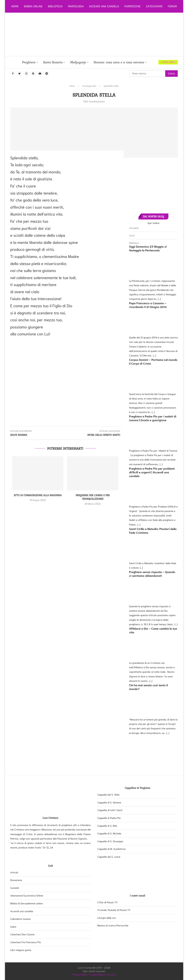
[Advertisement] (107, 34)
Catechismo (154, 6)
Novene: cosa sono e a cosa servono (119, 62)
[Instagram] (26, 74)
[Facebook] (13, 74)
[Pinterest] (33, 74)
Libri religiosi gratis (21, 950)
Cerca (171, 74)
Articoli (14, 872)
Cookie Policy (98, 974)
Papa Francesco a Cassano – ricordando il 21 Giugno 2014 (148, 305)
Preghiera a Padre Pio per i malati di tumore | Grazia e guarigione (153, 418)
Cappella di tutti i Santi (110, 810)
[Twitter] (20, 74)
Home (15, 6)
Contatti (15, 888)
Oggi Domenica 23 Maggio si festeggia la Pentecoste (148, 248)
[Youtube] (40, 74)
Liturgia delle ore (106, 918)
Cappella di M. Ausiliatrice (111, 849)
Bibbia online (33, 6)
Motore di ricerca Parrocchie (113, 925)
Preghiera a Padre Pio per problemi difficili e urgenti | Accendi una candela (152, 472)
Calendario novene (21, 919)
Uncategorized (89, 86)
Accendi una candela (104, 6)
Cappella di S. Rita (107, 826)
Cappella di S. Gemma (109, 802)
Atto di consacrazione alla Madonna (38, 495)
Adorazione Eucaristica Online (27, 895)
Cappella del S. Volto (108, 795)
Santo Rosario (53, 62)
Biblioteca (55, 6)
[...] (159, 299)
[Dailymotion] (47, 74)
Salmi (13, 927)
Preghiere (29, 62)
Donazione (16, 880)
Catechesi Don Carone (22, 934)
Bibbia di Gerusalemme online (27, 903)
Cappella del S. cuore (109, 857)
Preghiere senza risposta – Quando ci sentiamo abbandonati (152, 574)
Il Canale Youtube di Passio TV (114, 910)
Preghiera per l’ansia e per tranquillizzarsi (93, 497)
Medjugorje (78, 62)
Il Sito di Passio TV (107, 902)
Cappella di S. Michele (109, 833)
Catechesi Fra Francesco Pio (26, 942)
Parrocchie (132, 6)
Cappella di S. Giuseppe (110, 841)
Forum (172, 6)
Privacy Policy (80, 974)
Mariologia (76, 6)
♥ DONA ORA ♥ (168, 62)
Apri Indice (153, 223)
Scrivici (111, 974)
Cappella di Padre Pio (109, 818)
